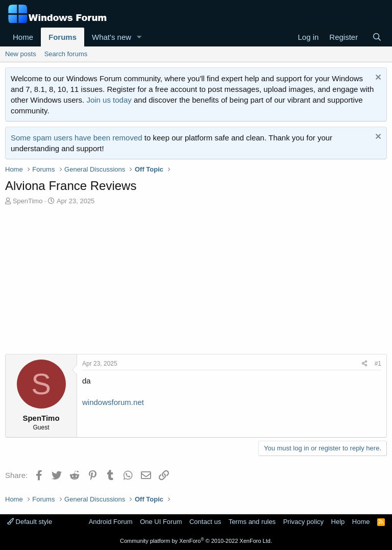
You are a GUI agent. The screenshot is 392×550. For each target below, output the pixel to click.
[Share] (365, 364)
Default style (30, 522)
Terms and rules (252, 522)
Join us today (109, 100)
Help (338, 522)
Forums (63, 37)
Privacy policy (303, 522)
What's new (112, 37)
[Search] (377, 37)
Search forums (66, 54)
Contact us (205, 522)
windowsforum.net (113, 402)
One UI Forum (161, 522)
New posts (21, 54)
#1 (378, 364)
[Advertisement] (196, 282)
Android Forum (111, 522)
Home (23, 37)
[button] (139, 37)
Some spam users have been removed (77, 138)
